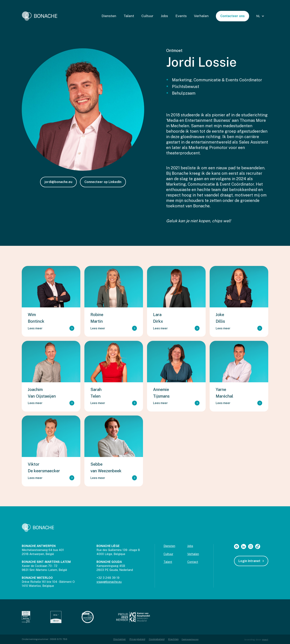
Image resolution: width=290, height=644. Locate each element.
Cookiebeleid (157, 639)
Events (181, 16)
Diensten (109, 16)
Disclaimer (120, 639)
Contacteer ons (233, 16)
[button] (261, 16)
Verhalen (201, 16)
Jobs (164, 16)
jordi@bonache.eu (58, 182)
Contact (193, 562)
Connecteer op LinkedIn (103, 182)
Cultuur (147, 16)
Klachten (173, 639)
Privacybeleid (137, 639)
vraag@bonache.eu (109, 582)
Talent (129, 16)
